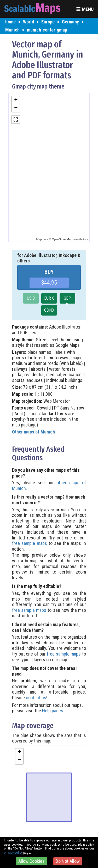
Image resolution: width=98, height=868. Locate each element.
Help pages (53, 711)
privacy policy (13, 853)
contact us (36, 698)
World (28, 22)
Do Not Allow (68, 861)
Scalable (20, 9)
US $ (31, 298)
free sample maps (29, 543)
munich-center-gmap (47, 30)
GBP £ (67, 300)
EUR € (49, 298)
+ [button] (16, 100)
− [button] (16, 108)
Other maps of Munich (33, 432)
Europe (48, 22)
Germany (70, 22)
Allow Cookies (31, 861)
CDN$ (49, 310)
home (10, 22)
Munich (12, 30)
